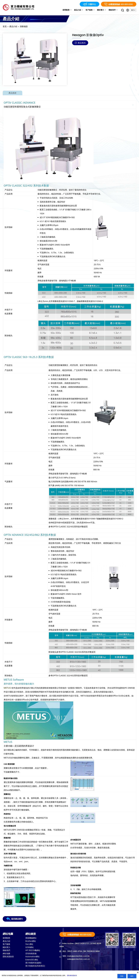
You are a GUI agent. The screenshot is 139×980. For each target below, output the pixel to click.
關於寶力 (102, 10)
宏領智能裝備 (31, 955)
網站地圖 (7, 955)
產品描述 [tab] (12, 93)
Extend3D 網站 (32, 961)
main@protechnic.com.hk (79, 956)
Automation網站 (33, 958)
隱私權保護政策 (72, 975)
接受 (132, 976)
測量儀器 (24, 27)
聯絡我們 (113, 10)
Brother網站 (31, 942)
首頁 (5, 27)
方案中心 (89, 4)
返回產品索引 (15, 919)
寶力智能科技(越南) (34, 964)
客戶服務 (91, 10)
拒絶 (122, 976)
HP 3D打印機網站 (33, 951)
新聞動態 (69, 10)
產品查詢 (80, 43)
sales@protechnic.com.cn (79, 960)
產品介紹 (80, 10)
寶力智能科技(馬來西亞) (36, 968)
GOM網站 (30, 948)
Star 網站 (29, 945)
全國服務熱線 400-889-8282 (119, 4)
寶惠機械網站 (31, 938)
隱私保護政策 (9, 958)
